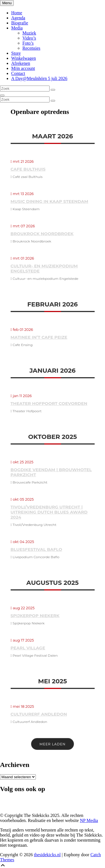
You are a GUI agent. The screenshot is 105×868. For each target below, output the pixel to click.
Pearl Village (28, 648)
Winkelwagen (24, 58)
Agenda (18, 18)
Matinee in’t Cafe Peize (39, 337)
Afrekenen (21, 63)
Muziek (29, 33)
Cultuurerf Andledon (39, 714)
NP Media (89, 820)
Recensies (31, 48)
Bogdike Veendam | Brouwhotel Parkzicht (51, 472)
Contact (18, 73)
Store (16, 53)
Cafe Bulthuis (28, 169)
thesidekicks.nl (47, 855)
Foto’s (28, 43)
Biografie (20, 23)
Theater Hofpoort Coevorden (49, 403)
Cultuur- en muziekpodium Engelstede (44, 268)
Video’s (29, 38)
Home (17, 13)
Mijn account (23, 68)
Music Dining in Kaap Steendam (49, 201)
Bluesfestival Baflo (36, 549)
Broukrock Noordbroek (42, 234)
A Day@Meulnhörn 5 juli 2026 (39, 78)
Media (17, 28)
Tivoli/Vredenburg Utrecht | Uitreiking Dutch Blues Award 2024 (49, 512)
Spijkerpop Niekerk (35, 616)
